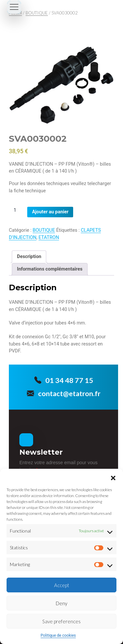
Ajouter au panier (50, 212)
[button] (113, 477)
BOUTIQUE (37, 13)
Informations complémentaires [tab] (50, 269)
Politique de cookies (58, 635)
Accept (62, 585)
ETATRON (49, 238)
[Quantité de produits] (17, 210)
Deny (61, 603)
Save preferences (61, 621)
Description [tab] (29, 257)
